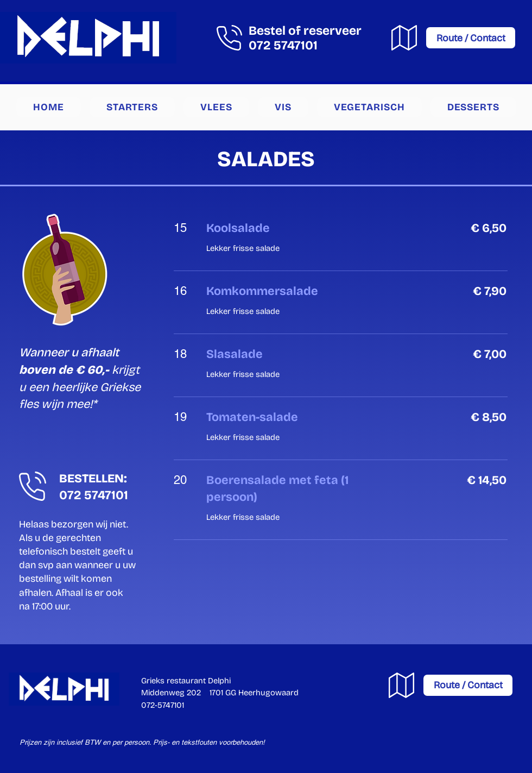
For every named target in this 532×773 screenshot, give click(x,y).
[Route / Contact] (471, 38)
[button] (132, 107)
